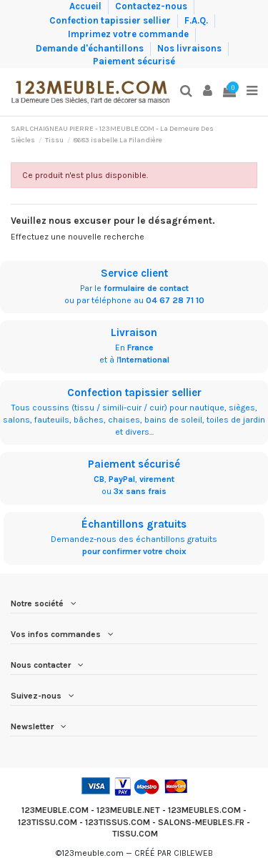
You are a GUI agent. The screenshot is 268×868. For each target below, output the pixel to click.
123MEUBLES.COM (204, 810)
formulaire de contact (146, 288)
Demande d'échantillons (91, 48)
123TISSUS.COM (118, 822)
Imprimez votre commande (129, 34)
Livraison (134, 332)
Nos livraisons (190, 48)
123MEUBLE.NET (128, 810)
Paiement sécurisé (134, 61)
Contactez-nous (152, 6)
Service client (134, 273)
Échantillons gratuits (134, 524)
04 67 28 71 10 (175, 300)
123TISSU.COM (48, 822)
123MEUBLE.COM (55, 810)
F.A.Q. (197, 20)
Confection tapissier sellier (111, 20)
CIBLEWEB (193, 853)
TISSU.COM (135, 834)
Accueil (86, 6)
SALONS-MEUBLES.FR (201, 822)
